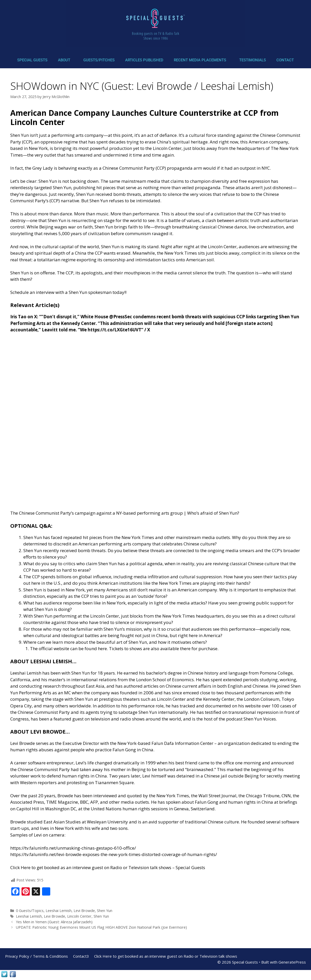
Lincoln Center (79, 916)
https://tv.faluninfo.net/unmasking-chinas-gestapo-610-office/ (73, 848)
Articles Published (144, 60)
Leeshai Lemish (59, 911)
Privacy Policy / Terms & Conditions (37, 956)
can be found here (89, 648)
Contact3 (81, 956)
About (64, 60)
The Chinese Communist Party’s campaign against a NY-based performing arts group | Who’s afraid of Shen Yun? (125, 513)
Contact (285, 60)
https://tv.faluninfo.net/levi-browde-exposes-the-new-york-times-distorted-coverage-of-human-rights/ (114, 854)
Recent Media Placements (200, 60)
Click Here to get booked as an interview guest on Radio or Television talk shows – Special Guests (108, 867)
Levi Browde (84, 911)
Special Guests (32, 60)
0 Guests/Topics (30, 911)
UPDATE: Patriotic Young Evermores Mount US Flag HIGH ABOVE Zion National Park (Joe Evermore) (101, 927)
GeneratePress (292, 962)
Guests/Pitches (99, 60)
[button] (65, 60)
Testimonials (253, 60)
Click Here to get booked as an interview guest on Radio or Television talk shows (166, 956)
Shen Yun (105, 911)
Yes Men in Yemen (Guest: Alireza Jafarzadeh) (54, 922)
